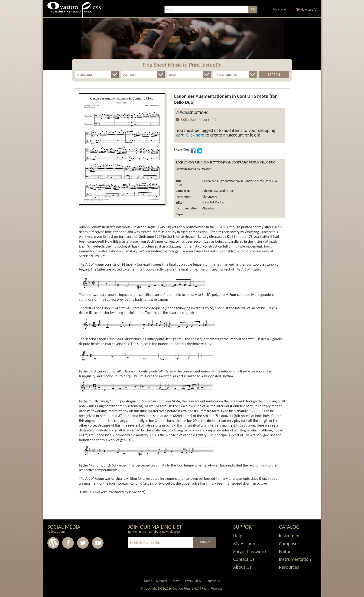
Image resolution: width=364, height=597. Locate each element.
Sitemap (162, 581)
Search (274, 75)
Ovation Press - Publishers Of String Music (74, 11)
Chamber (208, 208)
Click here (195, 135)
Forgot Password (249, 551)
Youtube (98, 543)
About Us (242, 567)
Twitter (83, 543)
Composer (289, 544)
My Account (281, 9)
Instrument (290, 536)
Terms (175, 581)
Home (148, 581)
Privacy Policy (193, 581)
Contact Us (244, 559)
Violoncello (209, 197)
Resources (289, 567)
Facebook (68, 543)
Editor (285, 551)
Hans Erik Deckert (213, 203)
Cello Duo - (199, 120)
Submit (205, 542)
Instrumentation (295, 559)
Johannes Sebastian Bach (218, 191)
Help (238, 536)
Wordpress (53, 543)
